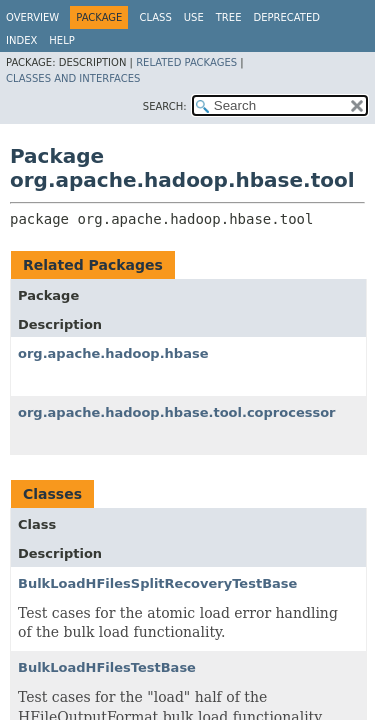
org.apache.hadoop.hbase (113, 353)
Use (194, 17)
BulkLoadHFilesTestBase (107, 667)
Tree (229, 17)
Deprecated (286, 17)
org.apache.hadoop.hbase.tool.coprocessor (177, 412)
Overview (32, 17)
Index (21, 40)
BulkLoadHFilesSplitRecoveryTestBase (157, 583)
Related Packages (186, 62)
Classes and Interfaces (73, 78)
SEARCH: (165, 106)
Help (61, 40)
